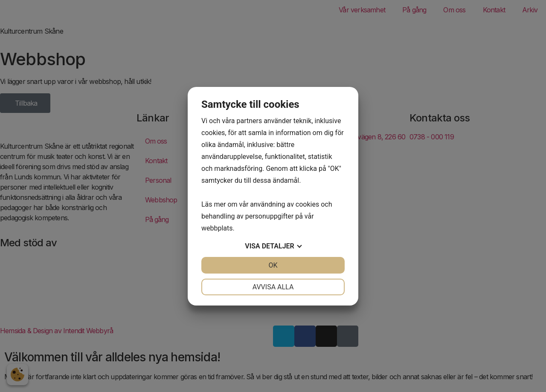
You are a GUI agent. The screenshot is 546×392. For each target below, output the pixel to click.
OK (273, 265)
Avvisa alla (273, 287)
